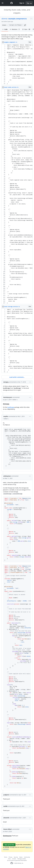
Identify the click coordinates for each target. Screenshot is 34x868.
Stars (26, 29)
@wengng (6, 404)
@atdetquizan (7, 836)
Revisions (15, 29)
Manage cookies (22, 859)
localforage (11, 407)
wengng (6, 382)
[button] (25, 25)
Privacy (11, 857)
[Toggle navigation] (3, 3)
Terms (6, 857)
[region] (17, 64)
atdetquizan (7, 476)
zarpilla (6, 416)
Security (16, 857)
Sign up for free (9, 845)
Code (5, 29)
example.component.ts (18, 19)
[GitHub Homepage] (12, 863)
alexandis (6, 818)
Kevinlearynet (8, 397)
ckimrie (4, 19)
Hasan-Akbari (8, 829)
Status (21, 857)
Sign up (29, 3)
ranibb (5, 806)
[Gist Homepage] (12, 3)
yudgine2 (6, 795)
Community (27, 857)
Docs (9, 859)
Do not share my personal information (17, 860)
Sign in (22, 3)
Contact (14, 859)
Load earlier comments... (17, 377)
